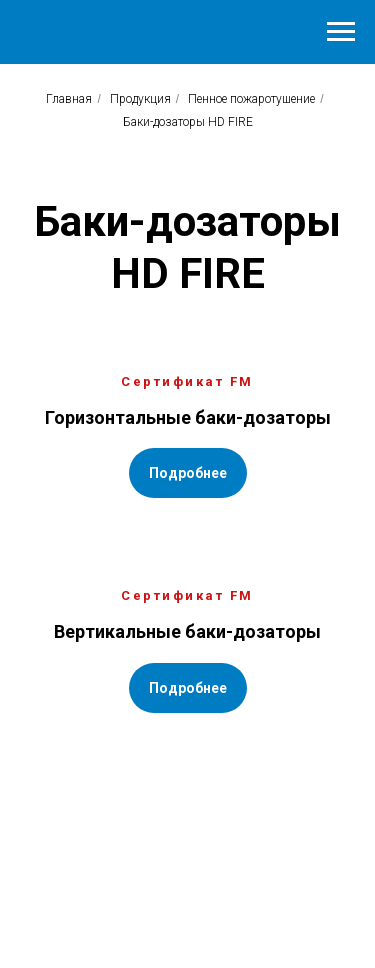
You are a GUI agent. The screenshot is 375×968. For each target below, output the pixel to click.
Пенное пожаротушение (251, 99)
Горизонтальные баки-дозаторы (188, 417)
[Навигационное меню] (341, 32)
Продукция (140, 99)
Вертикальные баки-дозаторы (187, 631)
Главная (69, 99)
